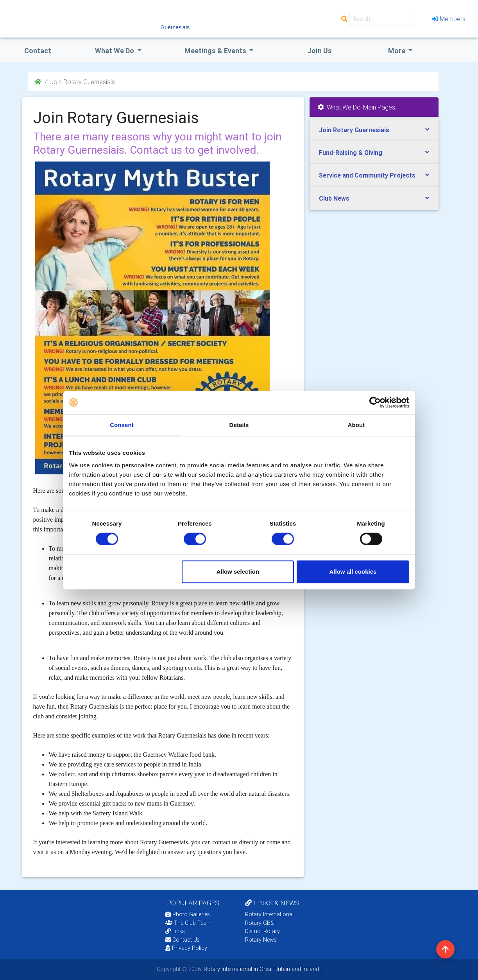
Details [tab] (239, 425)
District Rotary (262, 931)
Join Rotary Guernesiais (354, 130)
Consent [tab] (122, 425)
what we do (115, 51)
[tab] (374, 130)
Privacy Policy (186, 948)
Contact (38, 51)
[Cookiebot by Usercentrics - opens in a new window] (375, 402)
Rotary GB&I (260, 923)
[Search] (381, 19)
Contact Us (183, 940)
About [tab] (356, 425)
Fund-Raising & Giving (351, 153)
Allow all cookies (353, 572)
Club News (334, 198)
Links (175, 931)
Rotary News (261, 940)
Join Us (320, 51)
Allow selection (238, 572)
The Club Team (188, 923)
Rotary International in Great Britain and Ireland (260, 969)
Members (449, 19)
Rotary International (269, 914)
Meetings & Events (216, 51)
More (397, 51)
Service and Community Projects (367, 175)
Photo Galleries (188, 914)
